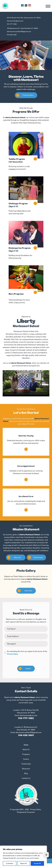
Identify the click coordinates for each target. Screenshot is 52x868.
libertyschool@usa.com (15, 21)
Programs (26, 754)
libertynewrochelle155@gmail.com (19, 31)
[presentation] (26, 662)
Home (26, 745)
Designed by (22, 812)
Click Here (25, 591)
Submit (25, 669)
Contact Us (26, 778)
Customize (10, 863)
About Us (14, 557)
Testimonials (35, 557)
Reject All (23, 863)
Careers (26, 759)
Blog (26, 773)
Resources (26, 769)
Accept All (37, 863)
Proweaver (31, 812)
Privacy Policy (13, 654)
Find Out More (25, 95)
